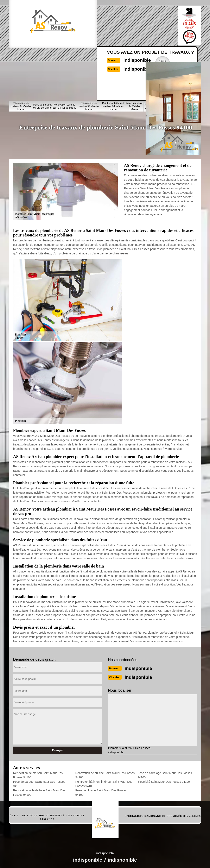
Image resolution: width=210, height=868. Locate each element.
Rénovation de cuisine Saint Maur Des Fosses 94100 (105, 774)
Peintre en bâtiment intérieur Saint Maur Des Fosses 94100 (104, 783)
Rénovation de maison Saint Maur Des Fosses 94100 (38, 774)
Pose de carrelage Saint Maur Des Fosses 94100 (165, 774)
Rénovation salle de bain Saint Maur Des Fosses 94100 (39, 791)
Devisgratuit (147, 26)
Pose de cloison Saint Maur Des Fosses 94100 (101, 791)
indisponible (118, 22)
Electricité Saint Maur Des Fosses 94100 (164, 780)
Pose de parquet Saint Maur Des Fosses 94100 (39, 783)
